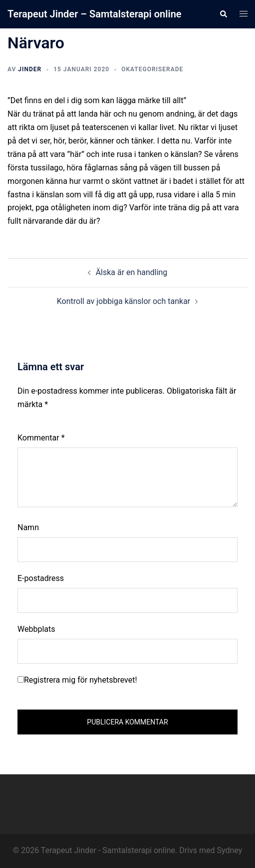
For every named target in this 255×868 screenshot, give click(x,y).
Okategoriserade (152, 69)
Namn (28, 527)
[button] (223, 14)
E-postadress (41, 578)
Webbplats (36, 629)
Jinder (30, 69)
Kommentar (41, 438)
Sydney (230, 850)
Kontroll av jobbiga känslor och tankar (124, 301)
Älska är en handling (132, 272)
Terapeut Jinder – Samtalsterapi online (95, 14)
